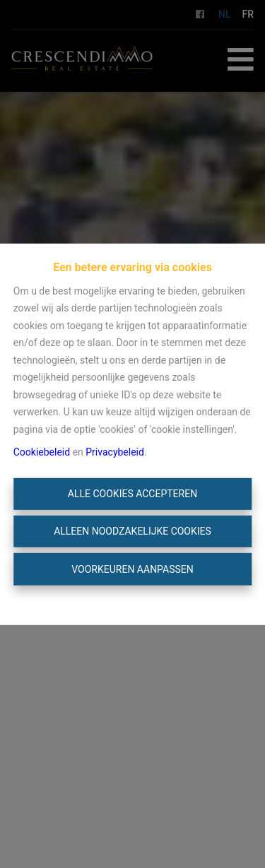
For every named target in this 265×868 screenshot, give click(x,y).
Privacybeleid (115, 452)
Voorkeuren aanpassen (132, 569)
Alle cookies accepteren (132, 494)
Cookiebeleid (42, 452)
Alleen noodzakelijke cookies (132, 531)
